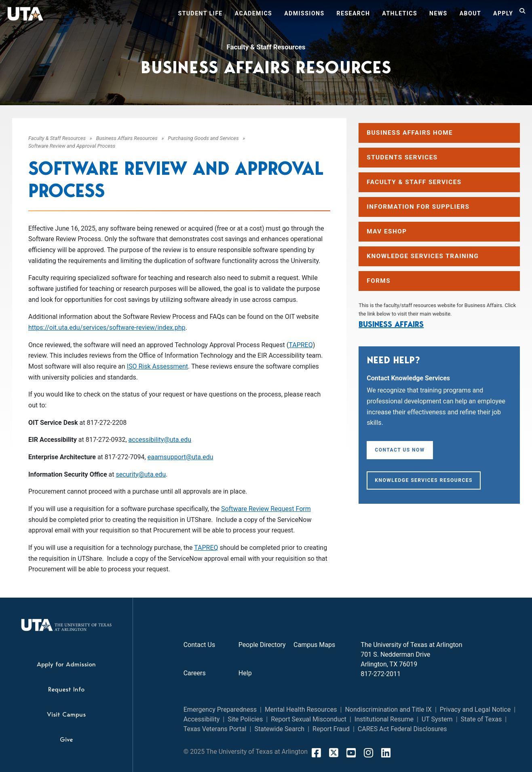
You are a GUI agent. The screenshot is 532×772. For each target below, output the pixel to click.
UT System (437, 719)
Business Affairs (391, 324)
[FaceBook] (316, 753)
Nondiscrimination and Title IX (388, 709)
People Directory (262, 645)
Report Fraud (331, 729)
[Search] (523, 15)
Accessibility (202, 719)
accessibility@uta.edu (160, 440)
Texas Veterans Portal (215, 729)
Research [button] (354, 13)
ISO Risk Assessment (157, 366)
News (438, 13)
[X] (334, 753)
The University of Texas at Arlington (411, 645)
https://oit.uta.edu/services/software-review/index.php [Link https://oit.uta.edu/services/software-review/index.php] (107, 328)
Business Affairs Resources (127, 138)
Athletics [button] (400, 13)
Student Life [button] (201, 13)
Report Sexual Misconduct (309, 719)
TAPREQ (301, 345)
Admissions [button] (304, 13)
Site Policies (245, 719)
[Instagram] (368, 753)
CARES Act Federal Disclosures (402, 729)
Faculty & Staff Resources (266, 47)
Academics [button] (253, 13)
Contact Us (199, 645)
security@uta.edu (141, 474)
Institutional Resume (384, 719)
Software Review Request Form (266, 509)
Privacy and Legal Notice (475, 709)
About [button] (470, 13)
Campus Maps (314, 645)
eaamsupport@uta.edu (180, 457)
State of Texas (481, 719)
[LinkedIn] (386, 753)
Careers (195, 673)
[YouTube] (351, 753)
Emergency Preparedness (220, 709)
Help (245, 673)
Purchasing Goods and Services (203, 138)
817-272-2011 (381, 674)
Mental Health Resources (301, 709)
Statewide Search (279, 729)
